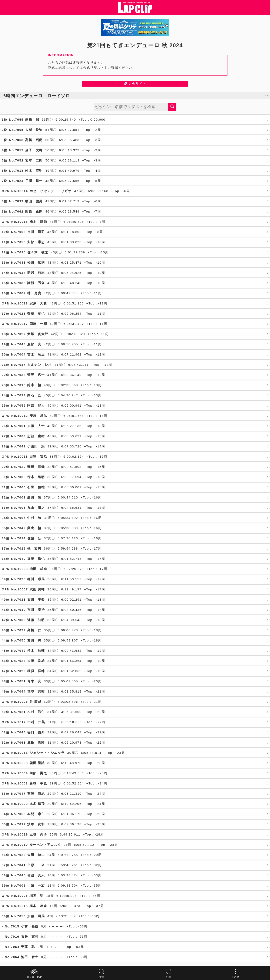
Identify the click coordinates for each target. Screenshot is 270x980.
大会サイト (135, 84)
